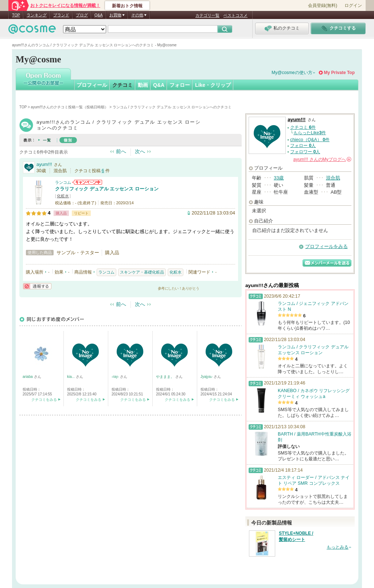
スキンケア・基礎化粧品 (142, 272)
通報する (37, 286)
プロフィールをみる (326, 246)
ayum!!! (44, 164)
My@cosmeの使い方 (292, 73)
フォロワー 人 (305, 152)
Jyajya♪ (207, 377)
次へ (140, 151)
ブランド (61, 15)
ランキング (37, 15)
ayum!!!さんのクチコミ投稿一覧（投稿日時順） (70, 107)
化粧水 (63, 196)
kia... (71, 377)
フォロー (180, 85)
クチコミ (122, 85)
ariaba (28, 377)
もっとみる (338, 547)
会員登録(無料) (323, 5)
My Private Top (339, 73)
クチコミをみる (44, 400)
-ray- (116, 377)
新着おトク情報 (127, 6)
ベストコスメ (235, 15)
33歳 (279, 178)
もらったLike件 (310, 133)
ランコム (63, 182)
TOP (16, 15)
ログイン (353, 5)
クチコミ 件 (303, 127)
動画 (143, 85)
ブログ (82, 15)
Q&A (99, 15)
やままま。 (166, 377)
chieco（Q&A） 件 (310, 140)
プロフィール (92, 85)
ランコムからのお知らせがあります (87, 182)
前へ (121, 151)
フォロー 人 (303, 146)
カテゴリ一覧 (207, 15)
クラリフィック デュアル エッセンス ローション (107, 189)
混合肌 (333, 178)
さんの (322, 159)
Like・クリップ (213, 85)
